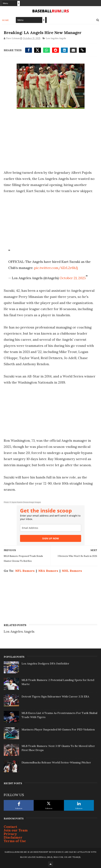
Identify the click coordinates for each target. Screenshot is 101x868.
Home (6, 20)
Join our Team (16, 830)
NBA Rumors (48, 571)
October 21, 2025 (73, 278)
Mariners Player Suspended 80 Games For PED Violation (58, 729)
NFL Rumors (25, 571)
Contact (10, 826)
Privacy (10, 834)
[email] (51, 528)
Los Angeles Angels (56, 38)
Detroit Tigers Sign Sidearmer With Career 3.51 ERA (55, 696)
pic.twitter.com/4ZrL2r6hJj (56, 268)
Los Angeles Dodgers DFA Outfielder (45, 663)
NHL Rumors (72, 571)
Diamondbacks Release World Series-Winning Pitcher (56, 762)
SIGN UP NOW (51, 538)
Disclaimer (13, 837)
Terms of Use (15, 841)
